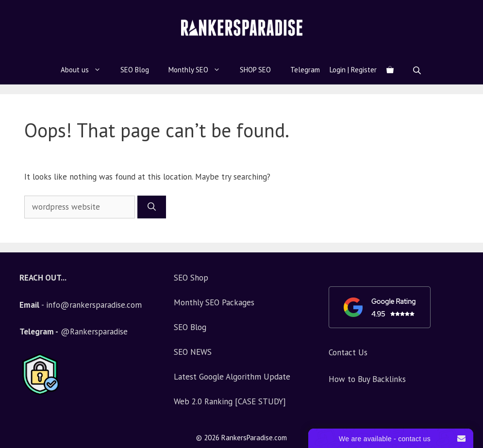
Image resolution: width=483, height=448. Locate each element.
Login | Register (353, 70)
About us (86, 70)
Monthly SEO (199, 70)
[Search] (152, 207)
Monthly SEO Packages (214, 302)
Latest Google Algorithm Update (232, 377)
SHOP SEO (255, 70)
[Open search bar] (418, 70)
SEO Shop (191, 278)
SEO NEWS (193, 352)
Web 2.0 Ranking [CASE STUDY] (230, 401)
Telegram (305, 70)
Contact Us (348, 352)
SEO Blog (135, 70)
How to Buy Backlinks (367, 379)
